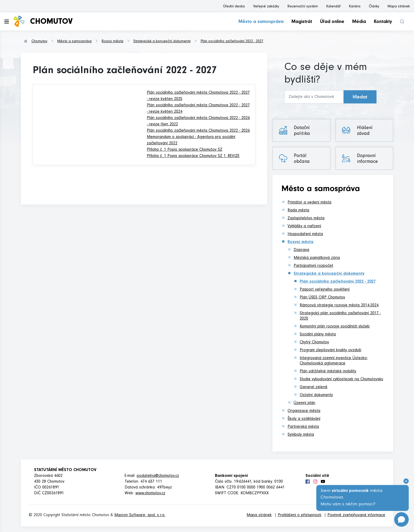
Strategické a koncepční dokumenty (162, 42)
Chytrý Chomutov (314, 343)
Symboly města (301, 435)
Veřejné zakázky (266, 7)
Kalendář (333, 7)
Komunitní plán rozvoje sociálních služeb (335, 327)
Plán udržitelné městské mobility (328, 372)
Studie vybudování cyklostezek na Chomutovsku (341, 379)
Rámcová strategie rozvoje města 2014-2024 (339, 306)
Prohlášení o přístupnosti (300, 515)
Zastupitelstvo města (306, 218)
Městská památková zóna (317, 258)
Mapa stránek (399, 7)
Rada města (298, 211)
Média (359, 22)
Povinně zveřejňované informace (356, 515)
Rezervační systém (303, 7)
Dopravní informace (367, 159)
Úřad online (332, 22)
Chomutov (39, 42)
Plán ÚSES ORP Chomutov (322, 298)
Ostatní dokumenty (316, 395)
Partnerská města (303, 427)
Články (374, 7)
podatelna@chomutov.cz (158, 476)
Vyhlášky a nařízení (304, 226)
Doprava (301, 250)
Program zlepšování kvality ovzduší (330, 350)
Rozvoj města (112, 42)
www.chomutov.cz (150, 493)
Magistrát (302, 22)
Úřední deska (234, 7)
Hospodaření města (305, 234)
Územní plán (304, 403)
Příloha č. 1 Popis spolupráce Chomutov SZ (185, 150)
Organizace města (304, 411)
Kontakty (383, 22)
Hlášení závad (365, 131)
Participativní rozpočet (313, 266)
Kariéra (355, 7)
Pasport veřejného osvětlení (325, 290)
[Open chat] (401, 519)
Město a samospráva (261, 22)
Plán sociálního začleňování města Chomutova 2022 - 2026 (198, 131)
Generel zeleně (314, 387)
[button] (402, 22)
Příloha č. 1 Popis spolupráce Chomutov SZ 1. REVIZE (193, 156)
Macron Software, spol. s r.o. (140, 515)
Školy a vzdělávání (304, 419)
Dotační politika (302, 131)
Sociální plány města (318, 335)
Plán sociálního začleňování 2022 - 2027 (232, 42)
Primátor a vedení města (309, 203)
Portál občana (302, 159)
